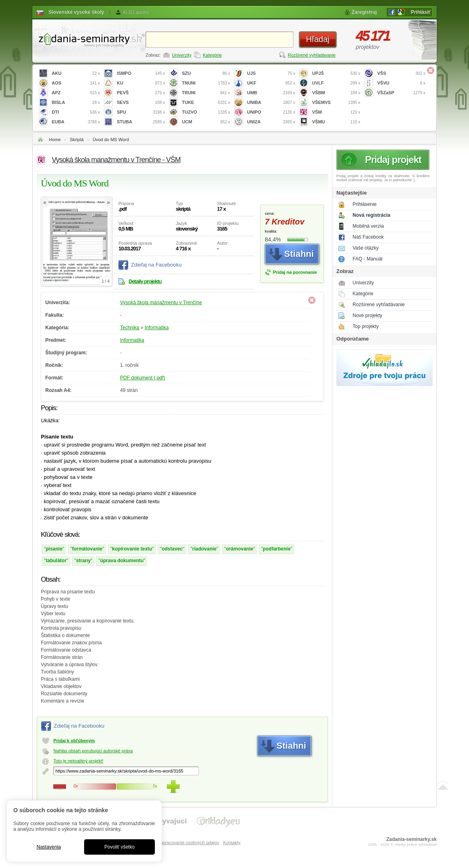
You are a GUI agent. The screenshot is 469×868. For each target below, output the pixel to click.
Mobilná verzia (368, 226)
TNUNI (206, 83)
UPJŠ (336, 73)
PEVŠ (141, 93)
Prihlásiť (421, 12)
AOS (76, 83)
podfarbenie (277, 549)
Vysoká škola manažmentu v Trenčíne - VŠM (116, 160)
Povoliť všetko (119, 847)
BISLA (76, 103)
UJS (271, 73)
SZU (206, 73)
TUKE (206, 103)
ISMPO (141, 73)
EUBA (76, 122)
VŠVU (401, 83)
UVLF (336, 83)
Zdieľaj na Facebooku (156, 265)
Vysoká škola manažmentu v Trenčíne (161, 303)
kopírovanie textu (132, 549)
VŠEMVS (336, 103)
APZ (76, 93)
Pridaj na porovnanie (295, 272)
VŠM (336, 112)
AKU (76, 73)
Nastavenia (49, 847)
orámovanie (240, 549)
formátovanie (87, 549)
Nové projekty (367, 315)
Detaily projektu (145, 281)
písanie (54, 549)
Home (55, 140)
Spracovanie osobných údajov (189, 843)
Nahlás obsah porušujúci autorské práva (93, 751)
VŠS (401, 73)
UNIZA (271, 122)
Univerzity (182, 55)
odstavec (172, 549)
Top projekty (366, 326)
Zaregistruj (364, 12)
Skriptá (77, 140)
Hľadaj (318, 39)
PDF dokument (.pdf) (143, 378)
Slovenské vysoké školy (76, 12)
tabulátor (56, 561)
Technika (130, 328)
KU (141, 83)
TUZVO (206, 112)
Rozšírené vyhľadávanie (312, 55)
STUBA (141, 122)
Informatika (157, 328)
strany (83, 561)
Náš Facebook (368, 237)
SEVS (141, 103)
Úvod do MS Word (111, 140)
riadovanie (205, 549)
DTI (76, 112)
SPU (141, 112)
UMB (271, 93)
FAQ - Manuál (368, 259)
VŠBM (336, 93)
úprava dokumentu (122, 561)
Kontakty (232, 843)
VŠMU (336, 122)
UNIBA (271, 103)
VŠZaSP (401, 93)
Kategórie (212, 55)
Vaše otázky (365, 248)
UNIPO (271, 112)
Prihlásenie (364, 204)
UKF (271, 83)
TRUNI (206, 93)
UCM (206, 122)
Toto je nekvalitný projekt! (78, 761)
